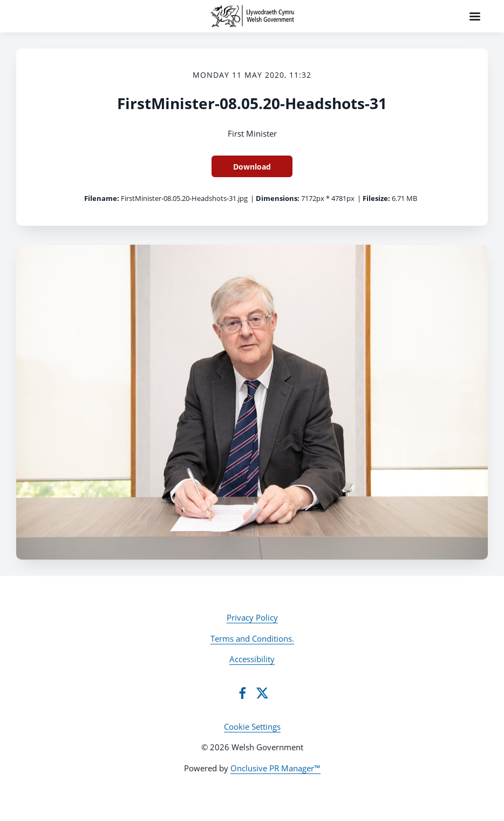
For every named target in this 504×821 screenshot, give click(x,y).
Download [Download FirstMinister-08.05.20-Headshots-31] (252, 167)
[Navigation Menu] (475, 16)
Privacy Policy (252, 617)
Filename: (102, 198)
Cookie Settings (252, 726)
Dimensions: (278, 198)
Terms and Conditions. (252, 638)
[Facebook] (242, 693)
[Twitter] (262, 693)
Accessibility (252, 659)
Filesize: (376, 198)
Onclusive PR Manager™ (275, 768)
